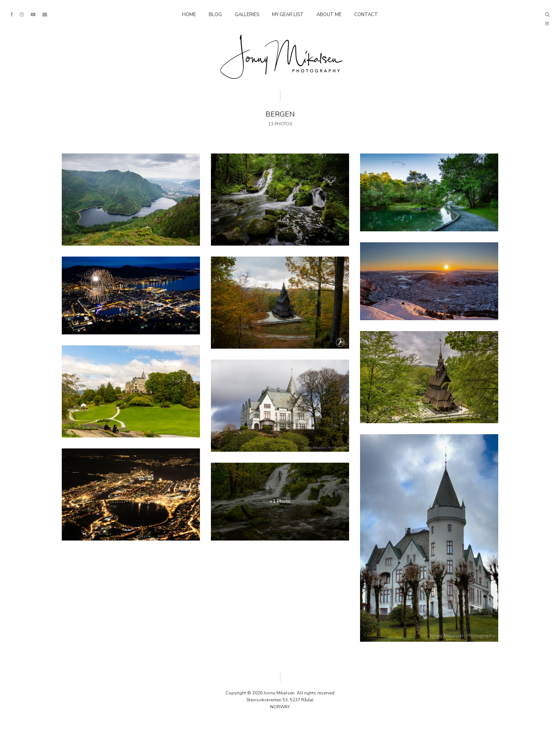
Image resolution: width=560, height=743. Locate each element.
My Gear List (288, 15)
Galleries (247, 15)
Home (189, 15)
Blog (215, 15)
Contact (366, 15)
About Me (329, 15)
